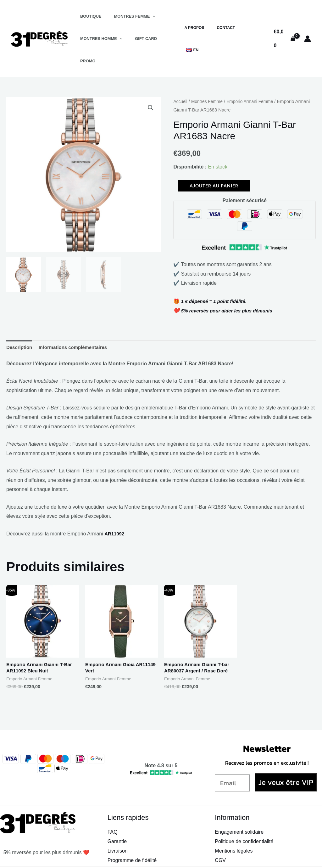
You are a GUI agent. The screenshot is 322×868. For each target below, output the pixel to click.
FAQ (113, 812)
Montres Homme (99, 39)
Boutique (89, 16)
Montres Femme (128, 16)
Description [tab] (20, 325)
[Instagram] (248, 857)
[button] (150, 86)
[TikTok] (262, 857)
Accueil (181, 79)
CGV (220, 840)
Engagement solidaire (239, 812)
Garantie (117, 821)
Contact (230, 28)
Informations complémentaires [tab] (77, 325)
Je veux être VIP (286, 762)
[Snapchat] (235, 857)
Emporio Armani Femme (255, 79)
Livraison (118, 831)
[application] (146, 16)
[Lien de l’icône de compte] (308, 27)
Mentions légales (234, 831)
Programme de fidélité (132, 840)
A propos (203, 28)
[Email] (232, 763)
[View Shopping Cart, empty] (284, 27)
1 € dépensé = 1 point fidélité (215, 279)
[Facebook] (221, 857)
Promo (166, 39)
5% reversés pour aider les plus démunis (230, 288)
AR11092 (115, 512)
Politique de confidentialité (244, 821)
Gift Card (139, 39)
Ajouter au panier (214, 163)
